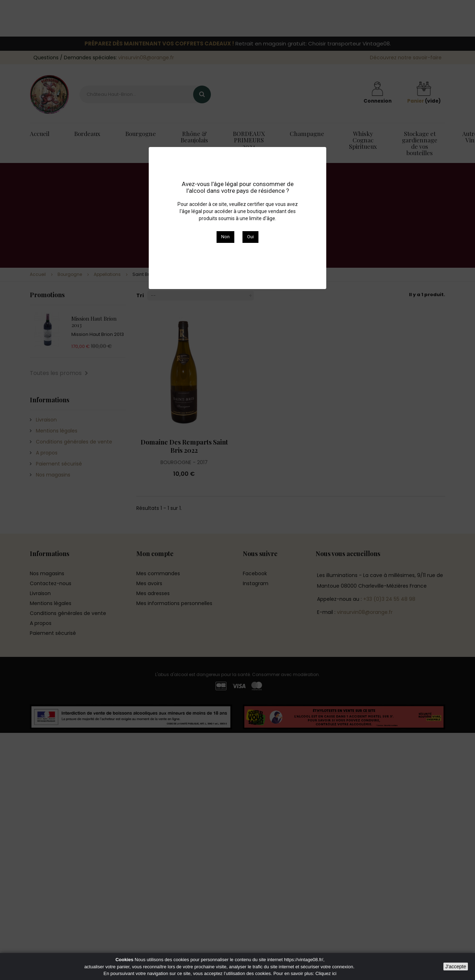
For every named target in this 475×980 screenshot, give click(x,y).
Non (225, 237)
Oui (250, 237)
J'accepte (456, 967)
